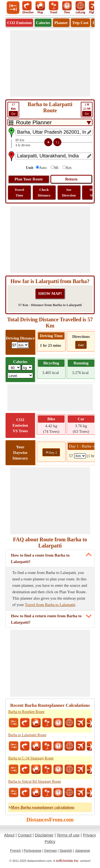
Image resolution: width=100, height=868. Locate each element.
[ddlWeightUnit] (27, 367)
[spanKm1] (80, 456)
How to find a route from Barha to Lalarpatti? (40, 558)
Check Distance (44, 192)
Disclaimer (44, 835)
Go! (81, 345)
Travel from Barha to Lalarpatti (50, 605)
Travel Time (19, 192)
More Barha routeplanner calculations (43, 807)
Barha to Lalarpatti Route (27, 735)
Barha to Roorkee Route (26, 712)
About (9, 835)
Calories (43, 23)
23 (87, 109)
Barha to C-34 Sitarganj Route (31, 758)
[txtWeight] (14, 367)
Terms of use (68, 835)
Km (69, 168)
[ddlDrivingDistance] (23, 345)
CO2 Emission (19, 23)
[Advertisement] (50, 63)
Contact (25, 835)
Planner (61, 23)
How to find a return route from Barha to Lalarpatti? (46, 619)
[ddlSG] (20, 375)
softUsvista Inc (67, 861)
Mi (56, 168)
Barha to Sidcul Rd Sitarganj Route (35, 782)
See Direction (69, 192)
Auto (43, 168)
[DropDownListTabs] (50, 122)
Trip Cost (80, 23)
